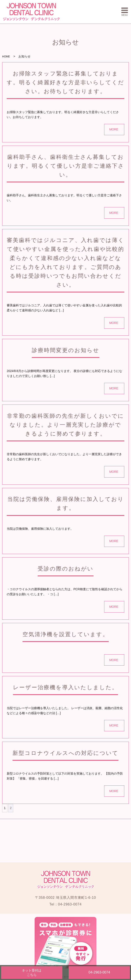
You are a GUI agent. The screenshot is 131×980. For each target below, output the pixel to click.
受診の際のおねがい (66, 569)
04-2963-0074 (99, 972)
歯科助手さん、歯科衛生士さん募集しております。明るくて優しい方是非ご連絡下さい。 (66, 166)
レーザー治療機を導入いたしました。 (65, 687)
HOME (6, 57)
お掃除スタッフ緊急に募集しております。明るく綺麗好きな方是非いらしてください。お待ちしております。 (65, 82)
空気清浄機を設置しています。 (66, 634)
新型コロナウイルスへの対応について (65, 753)
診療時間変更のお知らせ (66, 350)
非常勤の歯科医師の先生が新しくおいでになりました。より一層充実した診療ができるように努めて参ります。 (65, 425)
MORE (114, 129)
